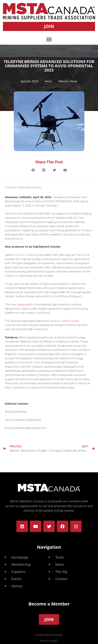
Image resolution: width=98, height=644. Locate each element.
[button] (49, 39)
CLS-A (19, 255)
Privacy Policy (49, 641)
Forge (9, 284)
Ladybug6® (24, 304)
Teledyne (37, 187)
